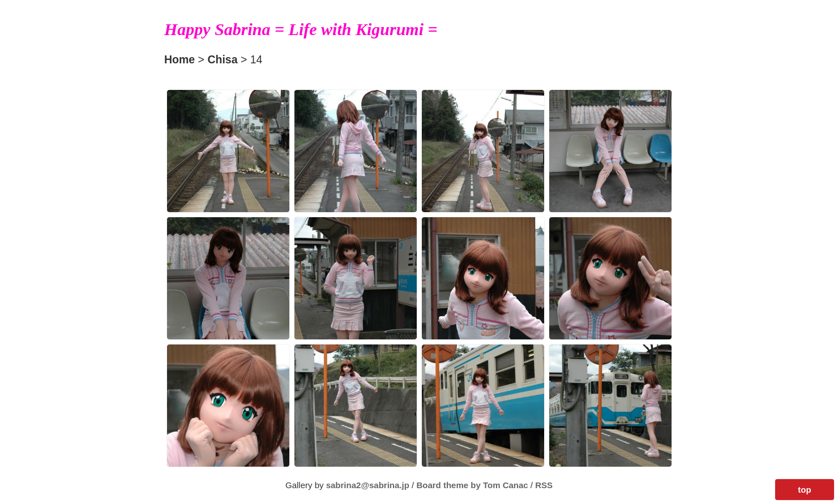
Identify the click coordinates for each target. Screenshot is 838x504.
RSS (544, 485)
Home (179, 59)
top (804, 490)
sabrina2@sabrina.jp (368, 485)
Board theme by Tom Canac (473, 485)
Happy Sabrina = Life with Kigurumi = (301, 29)
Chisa (222, 59)
